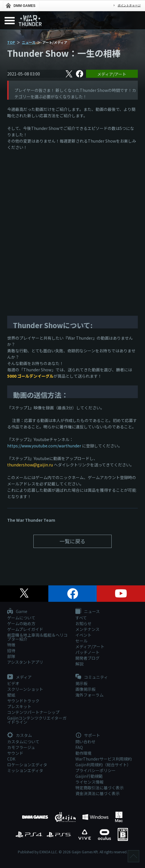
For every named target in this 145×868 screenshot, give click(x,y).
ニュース (29, 42)
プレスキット (19, 706)
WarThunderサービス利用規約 (104, 759)
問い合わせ (85, 742)
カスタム (20, 735)
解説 (79, 664)
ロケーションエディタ (27, 765)
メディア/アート (112, 74)
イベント (83, 635)
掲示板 (81, 683)
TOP (11, 42)
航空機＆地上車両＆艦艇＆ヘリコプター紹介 (37, 637)
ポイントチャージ (129, 5)
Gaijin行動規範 (89, 776)
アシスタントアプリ (25, 662)
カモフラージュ (21, 747)
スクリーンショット (25, 689)
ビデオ (13, 683)
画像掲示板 (85, 689)
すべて (81, 618)
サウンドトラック (23, 701)
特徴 (11, 645)
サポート (88, 735)
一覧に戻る (72, 541)
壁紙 (11, 695)
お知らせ (83, 623)
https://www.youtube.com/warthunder (44, 446)
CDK (11, 759)
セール (81, 641)
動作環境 (83, 753)
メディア (19, 677)
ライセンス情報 (89, 782)
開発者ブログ (87, 658)
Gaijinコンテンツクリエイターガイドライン (37, 720)
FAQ (79, 747)
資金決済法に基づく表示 (98, 793)
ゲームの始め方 (21, 623)
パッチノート (87, 652)
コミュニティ (92, 677)
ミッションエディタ (25, 770)
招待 (11, 650)
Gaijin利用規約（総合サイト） (103, 765)
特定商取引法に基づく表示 (100, 788)
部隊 (11, 656)
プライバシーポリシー (96, 770)
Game (17, 612)
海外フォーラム (89, 695)
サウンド (15, 753)
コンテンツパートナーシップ (33, 712)
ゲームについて (21, 618)
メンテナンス (87, 629)
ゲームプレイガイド (25, 629)
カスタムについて (23, 742)
